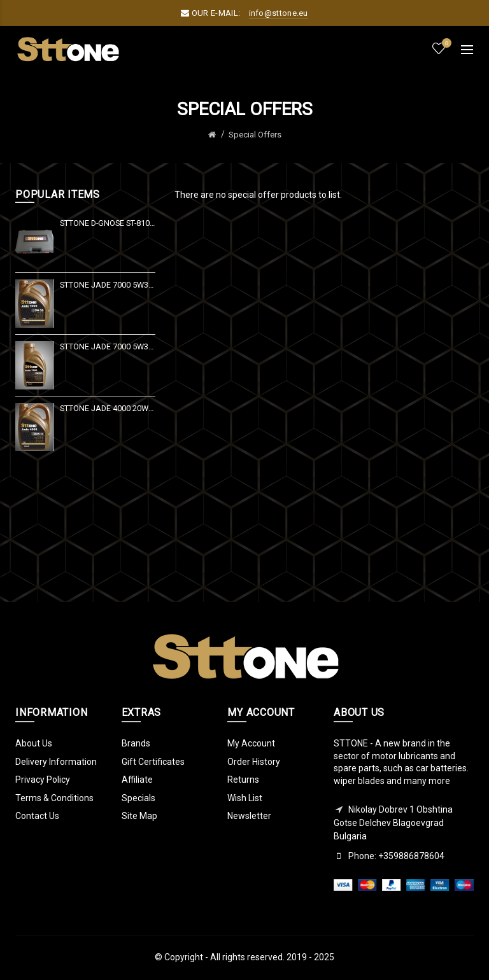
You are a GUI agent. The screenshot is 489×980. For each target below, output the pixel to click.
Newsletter (249, 816)
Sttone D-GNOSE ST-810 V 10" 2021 (108, 223)
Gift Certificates (153, 762)
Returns (243, 780)
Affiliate (137, 780)
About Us (34, 743)
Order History (254, 762)
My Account (251, 743)
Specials (138, 798)
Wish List (245, 798)
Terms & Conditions (54, 798)
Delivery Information (56, 762)
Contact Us (37, 816)
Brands (136, 743)
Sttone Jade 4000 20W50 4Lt (108, 408)
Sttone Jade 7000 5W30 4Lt (108, 285)
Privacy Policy (43, 780)
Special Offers (255, 135)
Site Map (139, 816)
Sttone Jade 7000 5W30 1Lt (108, 346)
